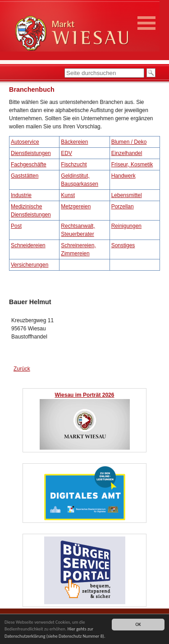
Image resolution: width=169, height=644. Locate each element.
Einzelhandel (127, 153)
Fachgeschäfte (29, 165)
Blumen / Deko (129, 142)
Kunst (68, 195)
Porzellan (123, 207)
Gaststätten (25, 176)
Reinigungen (126, 226)
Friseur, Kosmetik (132, 165)
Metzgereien (76, 207)
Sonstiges (123, 245)
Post (16, 226)
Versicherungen (30, 265)
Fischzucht (74, 165)
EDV (66, 153)
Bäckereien (74, 142)
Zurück (22, 369)
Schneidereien (28, 245)
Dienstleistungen (31, 153)
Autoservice (25, 142)
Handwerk (123, 176)
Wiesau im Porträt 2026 (85, 395)
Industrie (21, 195)
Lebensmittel (127, 195)
